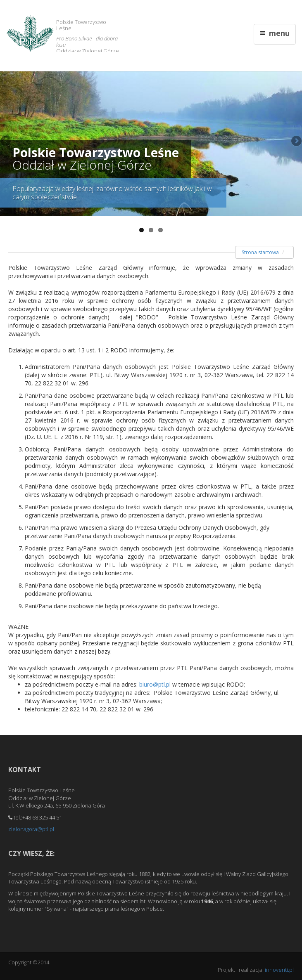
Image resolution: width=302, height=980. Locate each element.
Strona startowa (260, 252)
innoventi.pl (279, 970)
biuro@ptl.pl (155, 684)
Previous (6, 142)
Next (296, 142)
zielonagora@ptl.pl (31, 829)
